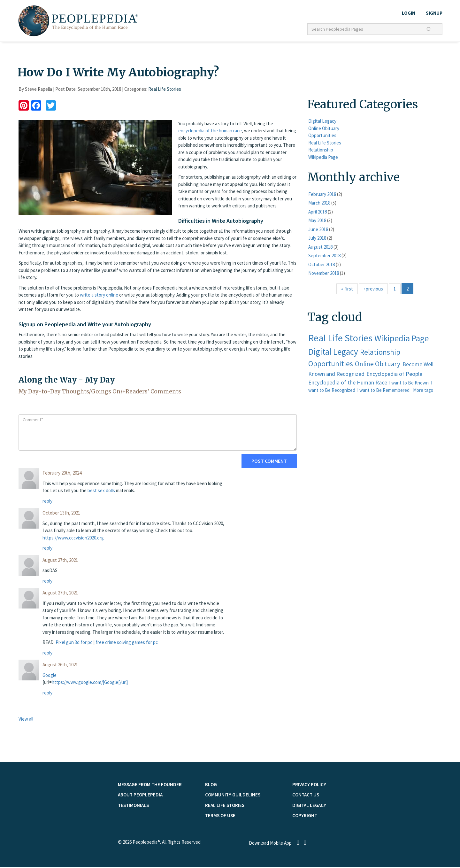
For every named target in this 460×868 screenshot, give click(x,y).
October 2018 (322, 266)
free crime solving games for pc (127, 644)
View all (26, 721)
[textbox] (369, 29)
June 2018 (318, 231)
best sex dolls (101, 492)
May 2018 (317, 222)
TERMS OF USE (220, 817)
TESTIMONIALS (133, 806)
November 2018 (324, 275)
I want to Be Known (409, 384)
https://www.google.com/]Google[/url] (90, 684)
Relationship (321, 151)
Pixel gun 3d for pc (74, 644)
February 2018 (322, 195)
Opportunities (322, 137)
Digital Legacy (322, 123)
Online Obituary (324, 130)
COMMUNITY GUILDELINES (233, 796)
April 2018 (318, 213)
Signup (434, 13)
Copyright (305, 817)
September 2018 (324, 257)
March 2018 (319, 204)
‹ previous (373, 290)
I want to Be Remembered (383, 392)
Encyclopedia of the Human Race (348, 384)
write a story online (99, 296)
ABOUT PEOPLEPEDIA (140, 796)
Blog (211, 786)
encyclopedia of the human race (210, 132)
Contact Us (306, 796)
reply (47, 502)
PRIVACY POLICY (309, 786)
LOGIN (409, 13)
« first (347, 290)
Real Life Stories (165, 91)
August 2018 (320, 248)
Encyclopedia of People (394, 375)
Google (50, 676)
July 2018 (317, 240)
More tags (423, 392)
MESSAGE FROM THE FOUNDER (150, 786)
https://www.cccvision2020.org (73, 539)
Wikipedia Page (323, 158)
